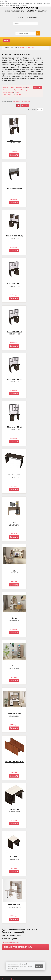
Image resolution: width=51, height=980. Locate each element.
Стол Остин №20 (14, 905)
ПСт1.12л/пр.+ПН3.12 (14, 427)
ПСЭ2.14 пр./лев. (14, 475)
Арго (14, 570)
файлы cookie (23, 964)
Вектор (14, 666)
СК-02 (14, 523)
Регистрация (33, 17)
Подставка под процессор (14, 761)
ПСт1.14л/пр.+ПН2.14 (14, 331)
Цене (22, 101)
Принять (39, 966)
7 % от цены (7, 95)
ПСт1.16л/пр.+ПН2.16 (14, 284)
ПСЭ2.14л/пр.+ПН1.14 (14, 188)
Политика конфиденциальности (13, 979)
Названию (17, 101)
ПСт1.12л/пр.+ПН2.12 (14, 379)
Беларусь (6, 87)
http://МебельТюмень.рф (11, 942)
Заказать (14, 155)
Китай (12, 87)
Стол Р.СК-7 (14, 857)
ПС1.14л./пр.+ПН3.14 (14, 140)
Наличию (27, 101)
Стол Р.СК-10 (14, 809)
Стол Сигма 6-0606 (14, 714)
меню (6, 40)
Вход (22, 17)
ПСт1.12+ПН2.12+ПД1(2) (14, 236)
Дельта (14, 618)
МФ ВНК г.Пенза (21, 87)
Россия (16, 92)
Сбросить (38, 87)
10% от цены (16, 95)
